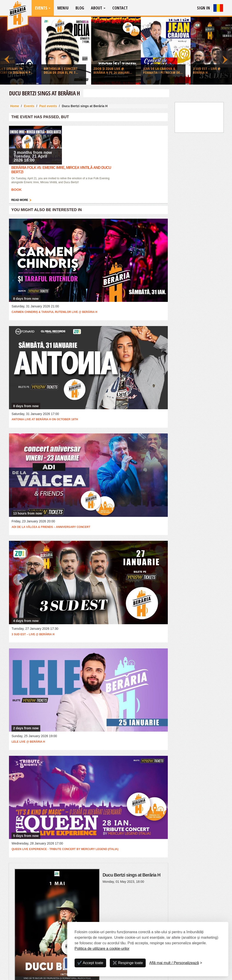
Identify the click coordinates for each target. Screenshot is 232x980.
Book (16, 190)
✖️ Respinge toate (128, 963)
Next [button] (224, 51)
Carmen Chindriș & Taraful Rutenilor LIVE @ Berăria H (54, 312)
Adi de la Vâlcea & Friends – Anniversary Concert (51, 527)
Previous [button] (8, 51)
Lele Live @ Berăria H (28, 742)
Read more (20, 200)
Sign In (203, 8)
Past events (48, 106)
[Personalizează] (176, 963)
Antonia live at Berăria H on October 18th (45, 419)
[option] (116, 52)
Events (43, 8)
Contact (120, 8)
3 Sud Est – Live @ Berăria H (33, 634)
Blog (80, 8)
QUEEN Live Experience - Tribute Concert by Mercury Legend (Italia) (65, 849)
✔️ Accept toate (90, 963)
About (98, 8)
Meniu (63, 8)
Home (15, 106)
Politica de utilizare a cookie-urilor (102, 949)
